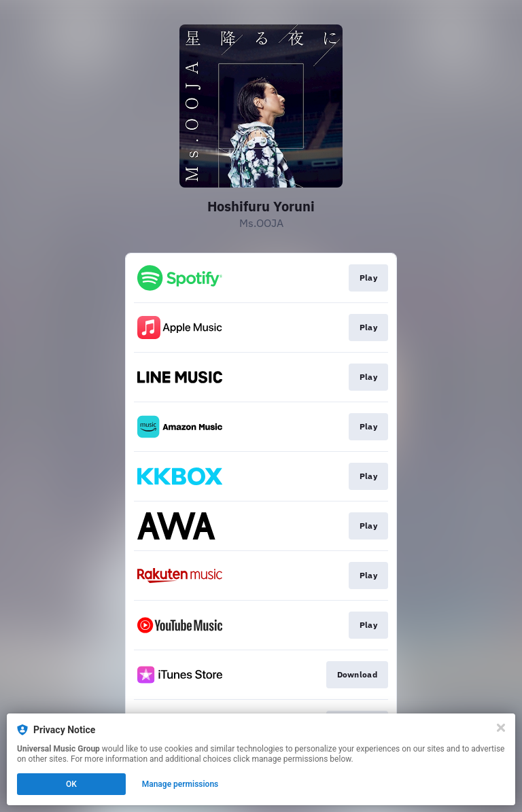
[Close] (501, 728)
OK (71, 784)
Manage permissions (180, 784)
